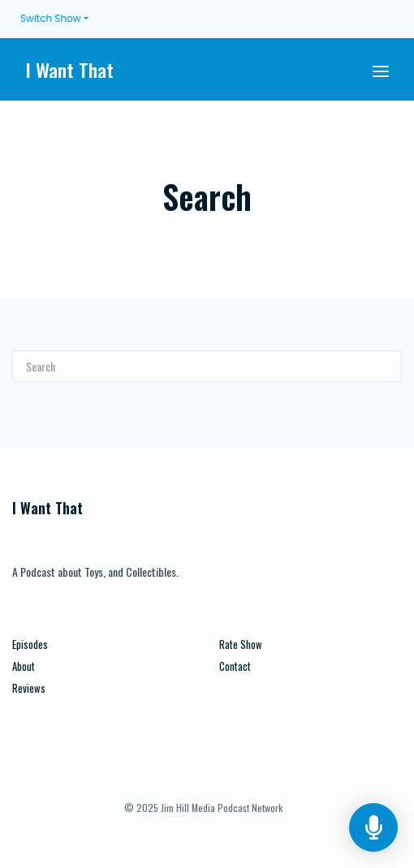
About (24, 666)
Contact (235, 666)
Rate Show (241, 645)
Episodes (30, 645)
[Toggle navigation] (381, 69)
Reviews (29, 688)
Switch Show (51, 18)
